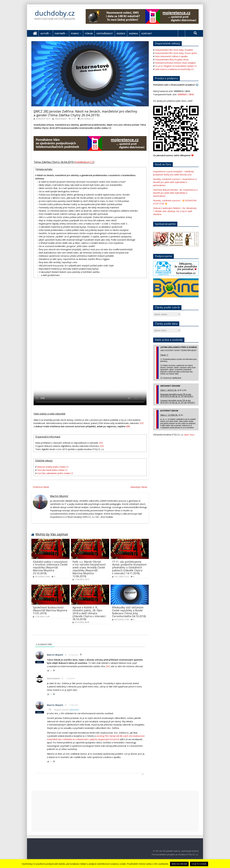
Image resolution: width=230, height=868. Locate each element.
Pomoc (75, 33)
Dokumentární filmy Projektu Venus (172, 60)
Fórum (89, 33)
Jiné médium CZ (87, 119)
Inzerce (121, 33)
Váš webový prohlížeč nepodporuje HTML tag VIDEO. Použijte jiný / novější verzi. (90, 377)
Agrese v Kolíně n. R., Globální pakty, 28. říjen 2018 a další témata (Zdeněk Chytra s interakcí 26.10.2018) (89, 613)
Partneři (60, 33)
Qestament (74, 710)
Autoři (45, 33)
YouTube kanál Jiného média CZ (52, 470)
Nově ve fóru (163, 164)
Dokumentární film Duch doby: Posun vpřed (176, 53)
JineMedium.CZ (84, 162)
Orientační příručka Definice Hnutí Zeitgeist (175, 63)
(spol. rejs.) (189, 435)
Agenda (133, 33)
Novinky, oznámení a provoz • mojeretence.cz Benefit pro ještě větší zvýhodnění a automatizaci (175, 182)
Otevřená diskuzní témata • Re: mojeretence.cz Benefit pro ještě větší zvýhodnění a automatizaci (175, 193)
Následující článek (139, 487)
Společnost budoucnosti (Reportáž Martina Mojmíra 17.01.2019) (50, 610)
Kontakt (147, 33)
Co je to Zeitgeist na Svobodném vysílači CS (176, 66)
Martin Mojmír (61, 119)
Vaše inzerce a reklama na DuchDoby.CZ (174, 69)
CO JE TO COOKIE (199, 864)
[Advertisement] (115, 811)
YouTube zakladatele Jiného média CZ (55, 473)
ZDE (142, 423)
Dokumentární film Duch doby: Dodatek (174, 50)
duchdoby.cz (55, 13)
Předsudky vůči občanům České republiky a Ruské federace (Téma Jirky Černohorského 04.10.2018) (129, 612)
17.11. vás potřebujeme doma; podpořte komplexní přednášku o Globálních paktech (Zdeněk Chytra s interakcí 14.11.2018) (129, 567)
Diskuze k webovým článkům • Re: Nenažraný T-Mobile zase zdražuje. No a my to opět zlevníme (175, 211)
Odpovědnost (105, 33)
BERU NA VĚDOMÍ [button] (179, 864)
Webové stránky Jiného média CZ (53, 467)
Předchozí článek (41, 487)
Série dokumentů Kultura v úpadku (171, 56)
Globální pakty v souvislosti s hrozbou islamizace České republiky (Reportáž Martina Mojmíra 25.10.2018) (50, 567)
